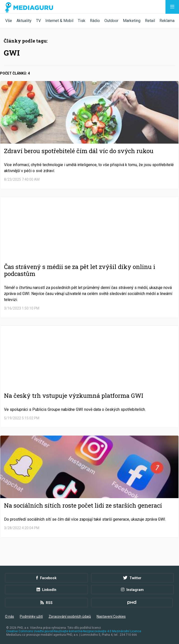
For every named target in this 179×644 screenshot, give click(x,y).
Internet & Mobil (59, 21)
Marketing (132, 21)
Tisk (82, 21)
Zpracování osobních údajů (70, 616)
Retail (150, 21)
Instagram (132, 590)
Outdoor (111, 21)
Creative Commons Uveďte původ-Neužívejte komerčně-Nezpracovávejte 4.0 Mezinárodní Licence (74, 631)
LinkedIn (46, 590)
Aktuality (24, 21)
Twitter (132, 578)
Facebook (46, 578)
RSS (46, 603)
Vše (9, 21)
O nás (10, 616)
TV (38, 21)
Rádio (95, 21)
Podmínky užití (31, 616)
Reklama (167, 21)
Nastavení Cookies (111, 616)
